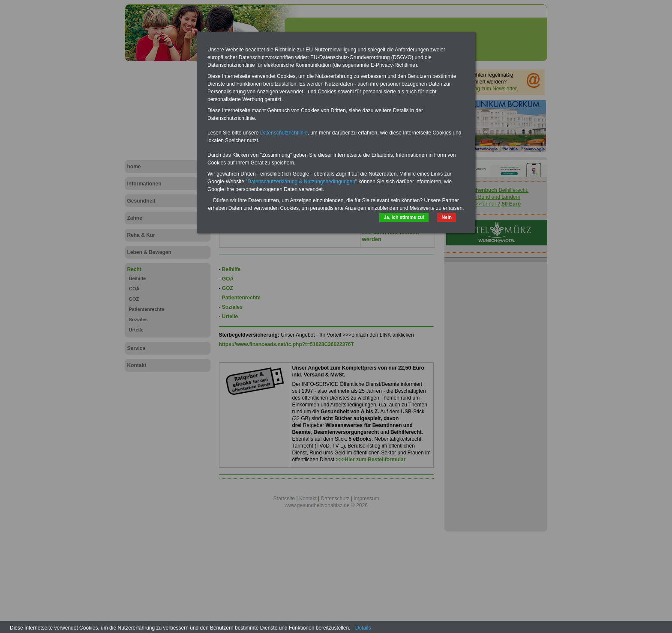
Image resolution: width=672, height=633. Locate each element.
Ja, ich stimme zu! (404, 217)
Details (363, 628)
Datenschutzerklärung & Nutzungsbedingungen (301, 182)
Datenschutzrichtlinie (284, 133)
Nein (447, 217)
